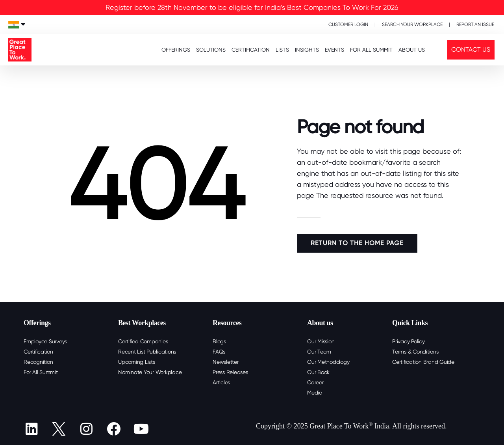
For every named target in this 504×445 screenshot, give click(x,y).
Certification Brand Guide (423, 362)
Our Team (319, 352)
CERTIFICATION (251, 50)
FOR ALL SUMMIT (371, 50)
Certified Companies (143, 341)
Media (315, 393)
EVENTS (334, 50)
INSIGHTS (307, 50)
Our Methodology (328, 362)
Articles (221, 382)
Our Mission (321, 341)
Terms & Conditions (415, 352)
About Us (412, 50)
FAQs (219, 352)
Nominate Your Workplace (150, 372)
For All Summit (41, 372)
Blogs (219, 341)
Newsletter (226, 362)
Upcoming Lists (137, 362)
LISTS (282, 50)
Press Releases (230, 372)
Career (315, 382)
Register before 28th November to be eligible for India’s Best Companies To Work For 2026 (252, 7)
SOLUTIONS (211, 50)
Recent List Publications (147, 352)
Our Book (318, 372)
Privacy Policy (409, 341)
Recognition (38, 362)
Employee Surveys (45, 341)
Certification (38, 352)
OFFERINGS (176, 50)
